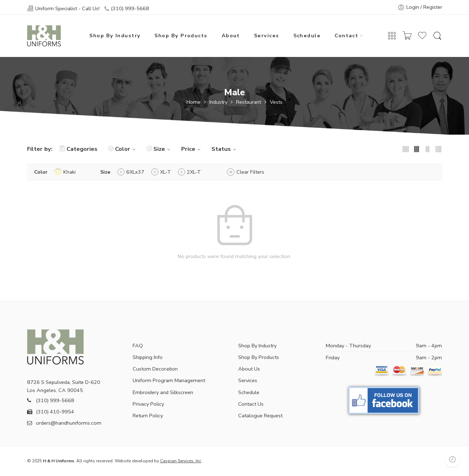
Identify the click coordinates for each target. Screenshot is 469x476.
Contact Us (251, 404)
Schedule (307, 36)
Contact (346, 36)
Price (192, 149)
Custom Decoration (155, 369)
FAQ (138, 346)
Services (267, 36)
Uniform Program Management (169, 380)
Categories (78, 149)
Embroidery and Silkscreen (163, 392)
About (231, 36)
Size (163, 149)
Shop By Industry (115, 36)
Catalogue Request (260, 416)
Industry (218, 102)
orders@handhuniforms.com (64, 423)
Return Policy (148, 416)
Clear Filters (250, 172)
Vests (276, 102)
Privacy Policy (148, 404)
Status (225, 149)
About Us (249, 369)
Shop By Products (181, 36)
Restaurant (249, 102)
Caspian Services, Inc (181, 461)
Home (194, 102)
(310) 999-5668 (130, 8)
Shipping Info (148, 357)
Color (126, 149)
